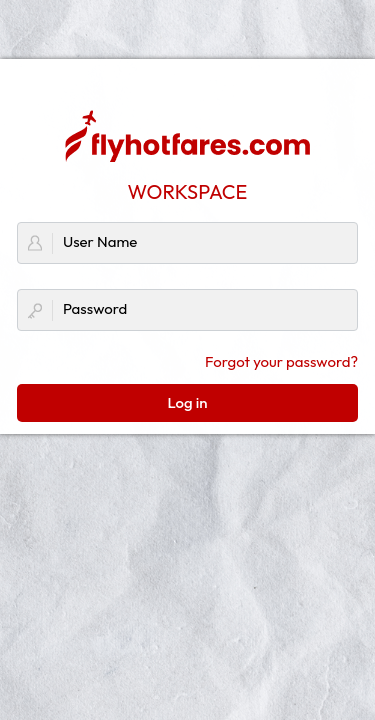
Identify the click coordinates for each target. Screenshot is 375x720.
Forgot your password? (281, 361)
